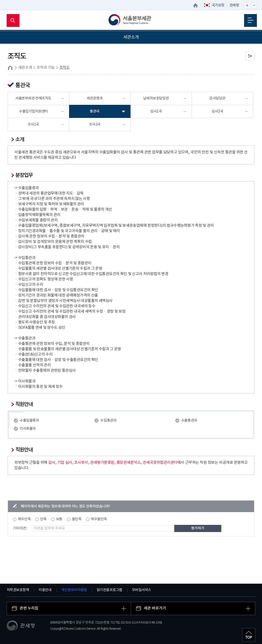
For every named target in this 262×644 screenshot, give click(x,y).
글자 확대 (247, 5)
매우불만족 (99, 519)
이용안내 (45, 590)
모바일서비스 (142, 590)
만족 (43, 519)
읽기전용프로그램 (110, 590)
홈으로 (195, 5)
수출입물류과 (29, 421)
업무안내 (15, 93)
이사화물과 (28, 429)
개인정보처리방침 (74, 590)
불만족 (77, 519)
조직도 (13, 86)
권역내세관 (14, 106)
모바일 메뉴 (250, 20)
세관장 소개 (14, 50)
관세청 (234, 5)
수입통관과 (108, 421)
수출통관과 (189, 421)
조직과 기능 (14, 73)
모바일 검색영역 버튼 (13, 20)
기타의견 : (20, 528)
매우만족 (24, 519)
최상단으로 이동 (249, 635)
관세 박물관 (14, 117)
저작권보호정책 (18, 590)
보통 (59, 519)
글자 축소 (254, 5)
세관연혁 (12, 61)
